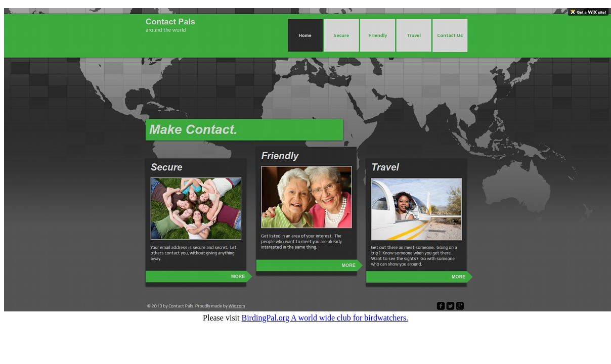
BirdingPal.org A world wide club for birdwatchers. (325, 318)
